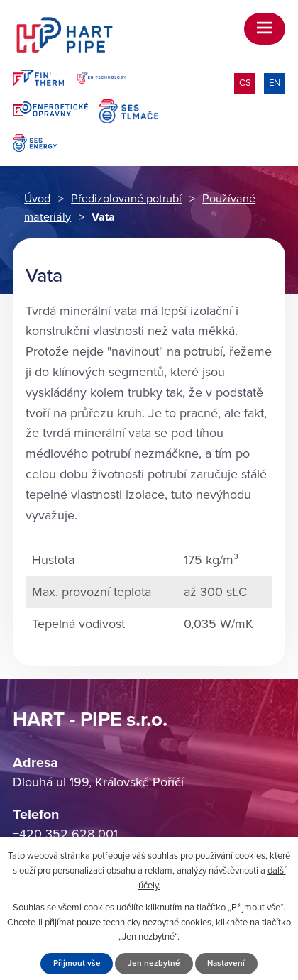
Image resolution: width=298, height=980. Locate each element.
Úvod (37, 199)
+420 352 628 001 (65, 834)
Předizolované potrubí (126, 199)
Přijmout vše (77, 963)
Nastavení (226, 963)
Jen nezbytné (154, 963)
